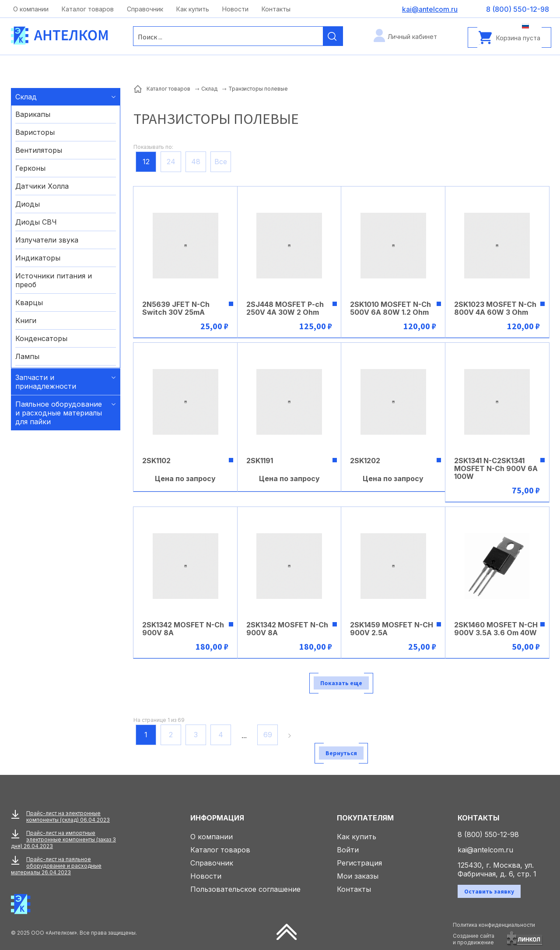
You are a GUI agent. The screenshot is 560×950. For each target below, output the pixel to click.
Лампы (27, 356)
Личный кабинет (412, 37)
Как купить (193, 9)
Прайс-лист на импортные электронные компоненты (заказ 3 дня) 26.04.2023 (63, 839)
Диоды (28, 204)
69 (268, 735)
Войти (348, 850)
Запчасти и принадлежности (46, 382)
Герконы (30, 168)
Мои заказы (358, 876)
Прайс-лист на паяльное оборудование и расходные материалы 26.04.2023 (56, 866)
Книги (26, 320)
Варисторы (35, 132)
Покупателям (365, 818)
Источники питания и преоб (54, 280)
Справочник (145, 9)
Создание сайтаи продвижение (474, 939)
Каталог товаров (88, 9)
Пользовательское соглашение (245, 889)
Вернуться (341, 753)
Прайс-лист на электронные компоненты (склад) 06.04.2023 (68, 816)
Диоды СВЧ (36, 222)
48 (196, 162)
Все (221, 162)
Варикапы (33, 114)
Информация (217, 818)
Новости (235, 9)
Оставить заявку (489, 891)
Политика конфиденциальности (494, 925)
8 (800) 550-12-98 (488, 834)
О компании (31, 9)
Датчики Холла (42, 186)
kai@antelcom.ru (485, 850)
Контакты (276, 9)
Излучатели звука (47, 240)
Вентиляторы (39, 150)
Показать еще (341, 683)
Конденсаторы (41, 338)
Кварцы (29, 303)
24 (171, 162)
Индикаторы (38, 258)
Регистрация (359, 863)
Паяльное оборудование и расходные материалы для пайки (59, 413)
